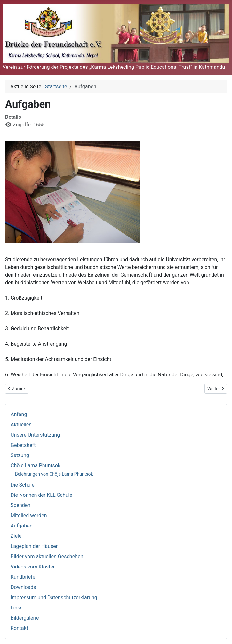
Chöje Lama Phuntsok (36, 466)
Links (17, 608)
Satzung (20, 455)
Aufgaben (22, 526)
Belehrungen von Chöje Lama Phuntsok (54, 474)
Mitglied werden (29, 515)
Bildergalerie (25, 618)
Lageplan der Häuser (34, 546)
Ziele (16, 536)
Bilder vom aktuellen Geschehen (47, 556)
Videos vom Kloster (33, 567)
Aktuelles (21, 425)
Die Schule (23, 485)
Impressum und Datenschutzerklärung (54, 597)
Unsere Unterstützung (35, 435)
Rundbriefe (23, 577)
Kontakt (19, 628)
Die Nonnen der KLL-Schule (41, 495)
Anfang (19, 414)
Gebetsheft (23, 445)
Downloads (23, 587)
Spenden (20, 505)
